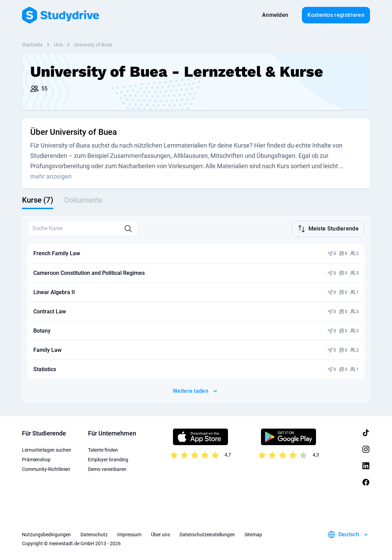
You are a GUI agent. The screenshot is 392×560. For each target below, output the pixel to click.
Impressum (129, 534)
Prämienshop (36, 459)
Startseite (32, 45)
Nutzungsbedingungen (46, 534)
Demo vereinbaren (107, 469)
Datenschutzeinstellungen (207, 534)
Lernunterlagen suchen (47, 449)
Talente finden (103, 449)
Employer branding (108, 459)
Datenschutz (94, 534)
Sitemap (253, 534)
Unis (58, 45)
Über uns (160, 534)
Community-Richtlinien (46, 469)
